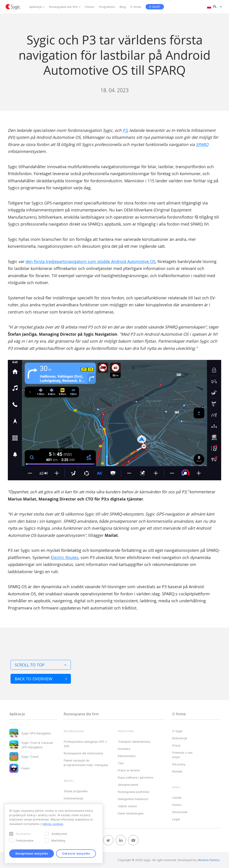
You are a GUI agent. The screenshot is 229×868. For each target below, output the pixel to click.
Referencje (180, 738)
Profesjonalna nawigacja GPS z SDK (85, 744)
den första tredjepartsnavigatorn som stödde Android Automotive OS (90, 261)
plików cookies (53, 824)
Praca (176, 745)
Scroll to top (41, 665)
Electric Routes (65, 557)
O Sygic (177, 731)
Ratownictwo (127, 756)
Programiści (107, 7)
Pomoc (90, 7)
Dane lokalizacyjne (131, 813)
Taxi (121, 763)
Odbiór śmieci (127, 806)
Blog (123, 7)
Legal (176, 819)
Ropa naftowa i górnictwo (136, 777)
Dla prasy (179, 764)
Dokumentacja (73, 798)
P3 (125, 130)
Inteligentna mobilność (133, 799)
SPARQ (202, 144)
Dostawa (124, 749)
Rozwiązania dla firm (63, 7)
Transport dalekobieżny (134, 742)
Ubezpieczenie (128, 785)
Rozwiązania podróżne (134, 792)
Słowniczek (180, 812)
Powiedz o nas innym (182, 755)
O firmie (136, 7)
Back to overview (41, 679)
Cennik (177, 798)
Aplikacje (36, 7)
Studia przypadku (76, 791)
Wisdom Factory (209, 860)
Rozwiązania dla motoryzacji (83, 753)
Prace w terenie (129, 770)
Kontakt (177, 771)
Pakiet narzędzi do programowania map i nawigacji (86, 763)
